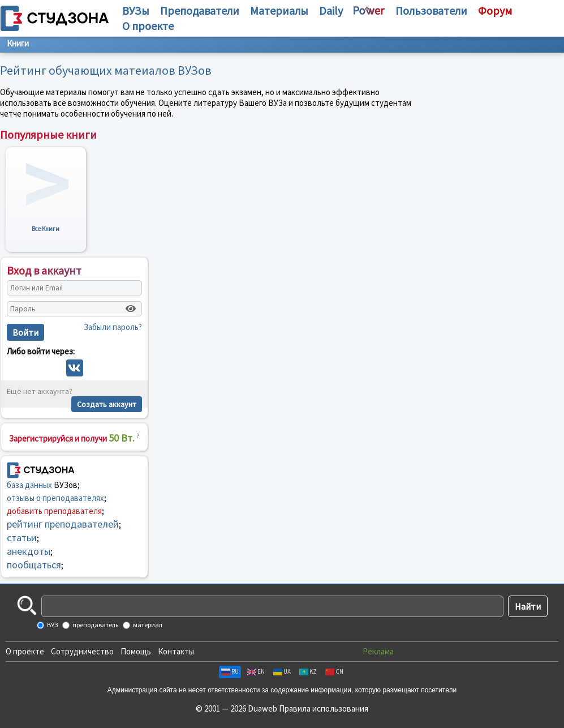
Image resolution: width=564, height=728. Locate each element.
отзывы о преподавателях (55, 498)
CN (334, 671)
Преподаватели (200, 10)
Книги (18, 43)
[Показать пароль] (131, 309)
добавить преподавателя (54, 511)
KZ (308, 671)
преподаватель (95, 625)
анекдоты (29, 551)
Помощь (136, 651)
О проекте (25, 651)
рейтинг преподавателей (63, 524)
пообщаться (34, 565)
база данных (29, 485)
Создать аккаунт (107, 404)
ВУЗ (52, 625)
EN (256, 671)
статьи (22, 538)
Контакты (176, 651)
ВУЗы (136, 10)
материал (147, 625)
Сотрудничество (82, 651)
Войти (25, 332)
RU (230, 671)
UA (282, 671)
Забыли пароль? (113, 327)
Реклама (378, 651)
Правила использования (324, 708)
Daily (331, 10)
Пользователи (431, 10)
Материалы (279, 10)
